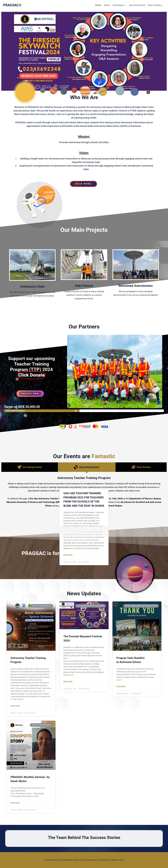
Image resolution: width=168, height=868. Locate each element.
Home (98, 5)
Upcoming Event (137, 5)
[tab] (30, 467)
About (107, 5)
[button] (80, 88)
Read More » (16, 706)
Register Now (84, 521)
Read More (84, 513)
